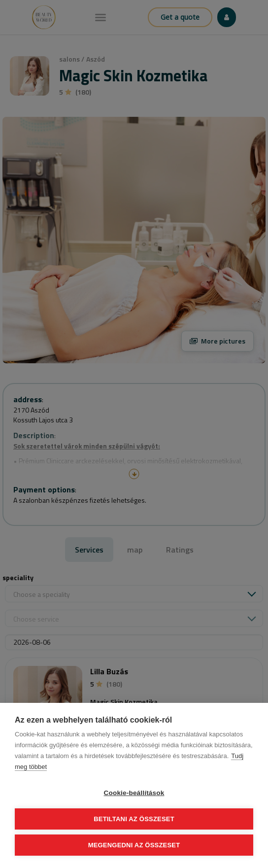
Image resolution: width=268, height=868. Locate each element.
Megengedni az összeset (134, 845)
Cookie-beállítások (134, 793)
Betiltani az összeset (134, 819)
